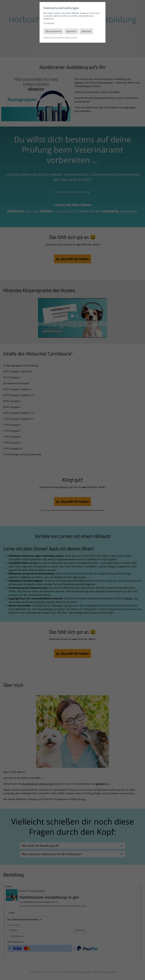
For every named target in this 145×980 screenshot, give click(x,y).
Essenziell (49, 23)
